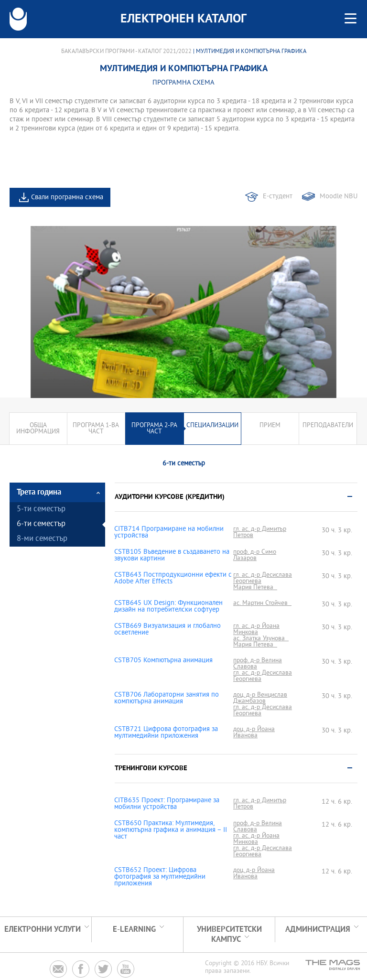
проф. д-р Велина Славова (258, 664)
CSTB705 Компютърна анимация (163, 661)
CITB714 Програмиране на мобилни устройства (169, 533)
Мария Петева (255, 587)
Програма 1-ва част (96, 429)
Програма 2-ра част (154, 429)
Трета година (39, 492)
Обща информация (38, 429)
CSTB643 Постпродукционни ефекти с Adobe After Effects (173, 579)
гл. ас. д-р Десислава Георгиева (263, 578)
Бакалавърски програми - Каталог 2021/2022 (126, 52)
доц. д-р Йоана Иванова (254, 732)
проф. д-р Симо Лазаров (255, 555)
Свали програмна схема (67, 198)
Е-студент (278, 197)
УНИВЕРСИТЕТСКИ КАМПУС (229, 935)
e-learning (134, 930)
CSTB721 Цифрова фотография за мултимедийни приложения (166, 733)
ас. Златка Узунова (261, 639)
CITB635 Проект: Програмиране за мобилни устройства (167, 804)
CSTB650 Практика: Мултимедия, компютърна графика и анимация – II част (171, 830)
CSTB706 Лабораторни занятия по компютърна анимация (167, 699)
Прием (270, 425)
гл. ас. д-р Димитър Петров (260, 532)
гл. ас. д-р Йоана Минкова (256, 629)
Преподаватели (328, 425)
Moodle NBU (339, 197)
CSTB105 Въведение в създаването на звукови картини (172, 556)
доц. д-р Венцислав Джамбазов (260, 698)
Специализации (212, 425)
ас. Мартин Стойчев (262, 603)
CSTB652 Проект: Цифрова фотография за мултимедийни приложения (160, 877)
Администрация (318, 930)
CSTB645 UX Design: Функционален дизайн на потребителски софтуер (168, 607)
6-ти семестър (41, 524)
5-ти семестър (41, 510)
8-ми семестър (42, 539)
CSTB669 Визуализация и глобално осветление (167, 630)
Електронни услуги (43, 930)
